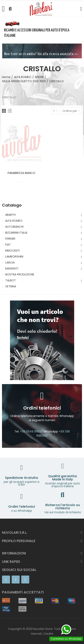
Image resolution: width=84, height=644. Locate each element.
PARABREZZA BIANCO (21, 173)
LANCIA (10, 262)
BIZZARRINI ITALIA (16, 233)
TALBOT (11, 280)
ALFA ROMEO (14, 221)
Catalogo (12, 205)
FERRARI (10, 239)
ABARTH (10, 215)
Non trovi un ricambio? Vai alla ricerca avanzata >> (41, 54)
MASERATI (12, 268)
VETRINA (11, 286)
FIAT (8, 245)
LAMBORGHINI (14, 257)
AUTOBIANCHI (14, 227)
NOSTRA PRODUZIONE (20, 274)
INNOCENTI (12, 251)
